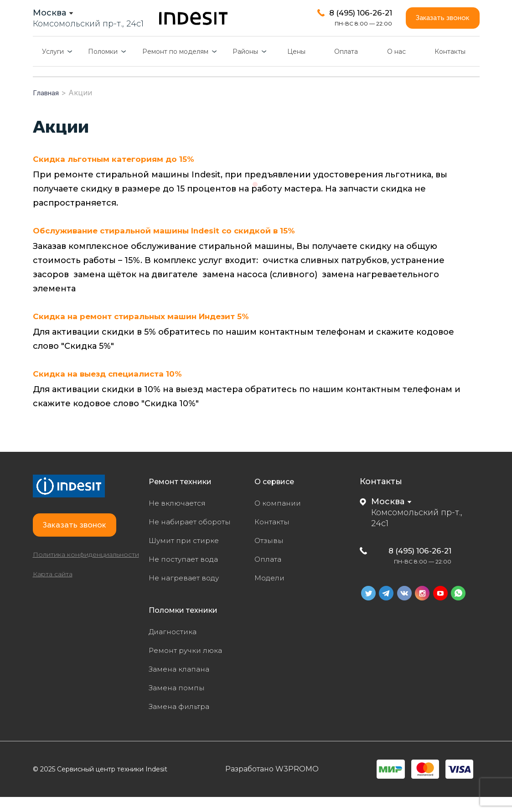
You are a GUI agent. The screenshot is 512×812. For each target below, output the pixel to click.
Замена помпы (180, 703)
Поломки (103, 67)
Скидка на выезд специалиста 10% (111, 389)
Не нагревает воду (189, 593)
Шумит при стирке (188, 555)
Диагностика (176, 646)
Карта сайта (53, 605)
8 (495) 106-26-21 (413, 565)
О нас (396, 67)
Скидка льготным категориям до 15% (116, 174)
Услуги (53, 67)
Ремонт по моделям (175, 67)
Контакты (450, 67)
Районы (245, 67)
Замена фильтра (184, 721)
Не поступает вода (189, 574)
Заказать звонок (436, 25)
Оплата (346, 67)
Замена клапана (184, 684)
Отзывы (271, 555)
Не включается (181, 518)
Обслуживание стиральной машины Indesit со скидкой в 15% (169, 246)
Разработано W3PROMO (272, 784)
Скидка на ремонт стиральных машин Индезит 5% (145, 331)
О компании (280, 518)
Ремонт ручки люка (191, 665)
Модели (272, 593)
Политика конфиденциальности (86, 585)
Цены (296, 67)
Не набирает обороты (195, 537)
